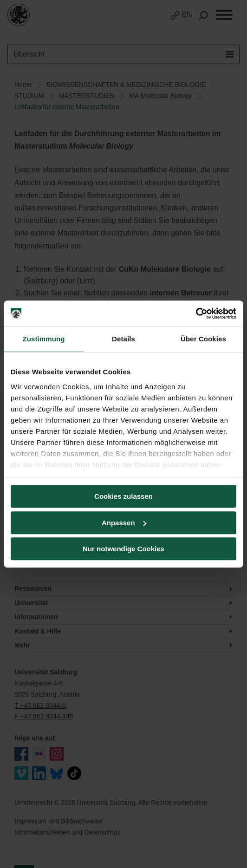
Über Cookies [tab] (203, 339)
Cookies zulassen (123, 496)
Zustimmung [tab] (44, 339)
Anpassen (124, 523)
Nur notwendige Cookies (123, 549)
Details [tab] (123, 339)
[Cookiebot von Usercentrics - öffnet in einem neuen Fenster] (196, 313)
